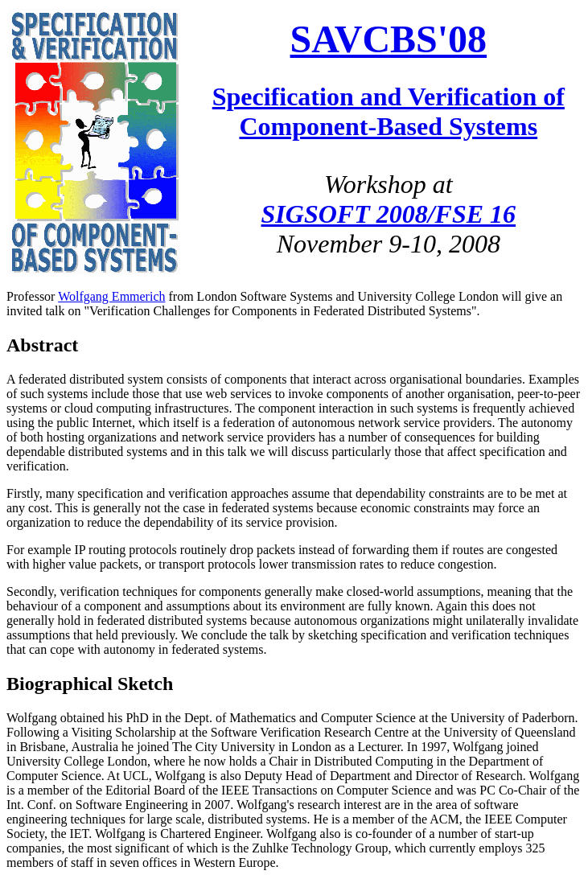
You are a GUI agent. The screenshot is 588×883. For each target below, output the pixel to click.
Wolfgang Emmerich (111, 296)
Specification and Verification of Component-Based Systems (389, 111)
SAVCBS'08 (389, 39)
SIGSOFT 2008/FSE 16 (389, 214)
